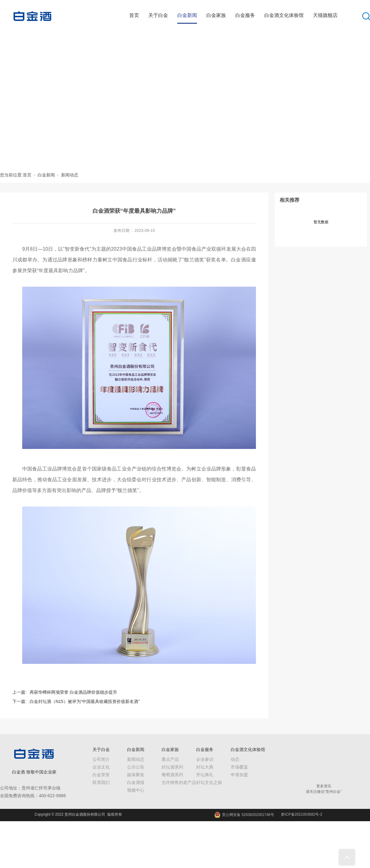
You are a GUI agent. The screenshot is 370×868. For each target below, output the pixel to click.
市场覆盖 (239, 767)
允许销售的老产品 (179, 782)
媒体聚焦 (136, 775)
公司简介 (101, 759)
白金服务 (245, 15)
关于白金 (158, 15)
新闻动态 (70, 175)
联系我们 (101, 782)
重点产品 (170, 759)
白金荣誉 (101, 775)
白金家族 (216, 15)
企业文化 (101, 767)
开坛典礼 (205, 775)
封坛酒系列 (172, 767)
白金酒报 (136, 782)
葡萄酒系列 (172, 775)
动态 (235, 759)
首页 (134, 15)
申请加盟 (239, 775)
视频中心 (136, 790)
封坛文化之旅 (209, 782)
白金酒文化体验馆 (284, 15)
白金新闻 (187, 15)
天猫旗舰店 (325, 15)
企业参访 (205, 759)
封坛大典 (205, 767)
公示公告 (136, 767)
